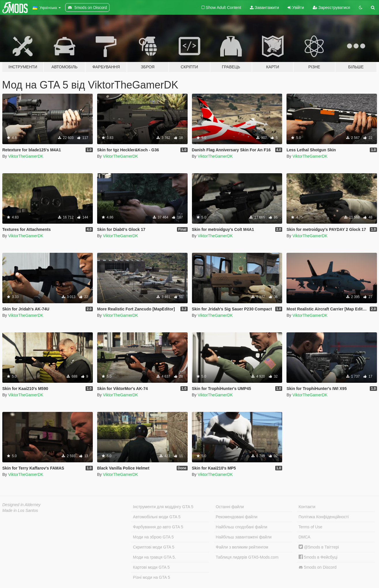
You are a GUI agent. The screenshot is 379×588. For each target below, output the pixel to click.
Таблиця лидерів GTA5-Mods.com (247, 557)
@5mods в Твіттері (319, 547)
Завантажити (264, 7)
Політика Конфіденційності (324, 517)
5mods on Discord (318, 567)
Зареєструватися (331, 7)
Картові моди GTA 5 (151, 567)
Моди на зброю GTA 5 (153, 537)
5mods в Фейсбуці (318, 557)
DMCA (304, 537)
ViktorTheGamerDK (26, 156)
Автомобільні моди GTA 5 (157, 517)
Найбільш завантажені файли (244, 537)
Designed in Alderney (21, 505)
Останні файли (230, 507)
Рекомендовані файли (237, 517)
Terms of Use (310, 527)
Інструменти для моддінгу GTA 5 (163, 507)
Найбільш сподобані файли (242, 527)
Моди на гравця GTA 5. (154, 557)
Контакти (307, 507)
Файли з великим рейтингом (242, 547)
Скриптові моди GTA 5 (154, 547)
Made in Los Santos (20, 510)
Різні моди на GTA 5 (151, 577)
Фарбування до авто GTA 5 (158, 527)
